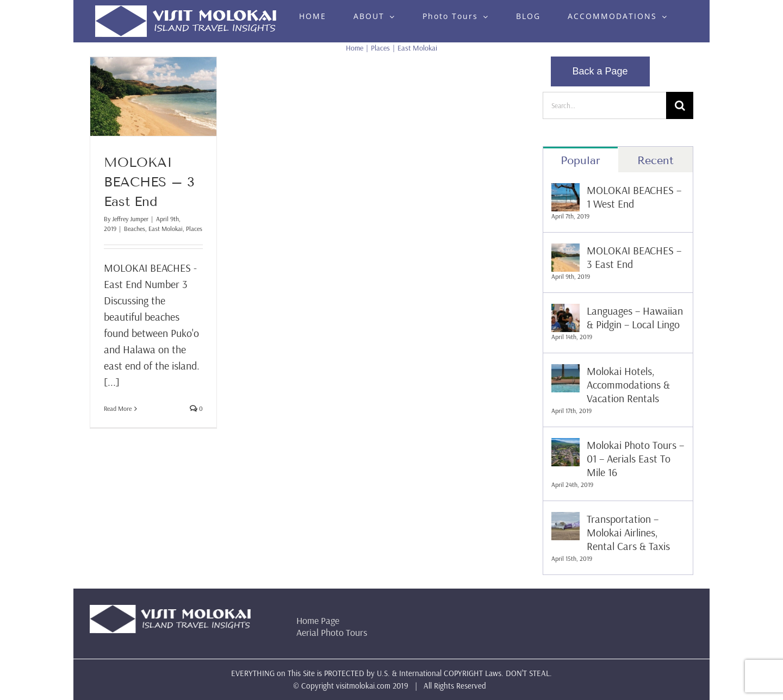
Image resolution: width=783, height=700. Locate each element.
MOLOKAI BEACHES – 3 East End (149, 182)
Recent (655, 160)
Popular (580, 160)
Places (194, 229)
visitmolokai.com (363, 686)
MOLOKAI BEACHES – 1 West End (634, 197)
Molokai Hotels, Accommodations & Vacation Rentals (628, 385)
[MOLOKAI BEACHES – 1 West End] (565, 191)
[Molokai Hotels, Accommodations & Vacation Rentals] (565, 372)
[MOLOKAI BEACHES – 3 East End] (565, 251)
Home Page (318, 620)
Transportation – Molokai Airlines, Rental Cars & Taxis (628, 532)
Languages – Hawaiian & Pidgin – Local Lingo (635, 317)
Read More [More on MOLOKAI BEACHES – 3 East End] (118, 408)
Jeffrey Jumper (130, 219)
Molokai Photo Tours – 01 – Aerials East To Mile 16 (635, 458)
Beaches (135, 229)
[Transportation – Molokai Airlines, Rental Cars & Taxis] (565, 520)
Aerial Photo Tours (332, 632)
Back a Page (600, 71)
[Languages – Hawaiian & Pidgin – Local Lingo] (565, 312)
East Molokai (166, 229)
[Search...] (605, 105)
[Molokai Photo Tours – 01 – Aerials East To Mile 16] (565, 446)
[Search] (680, 105)
